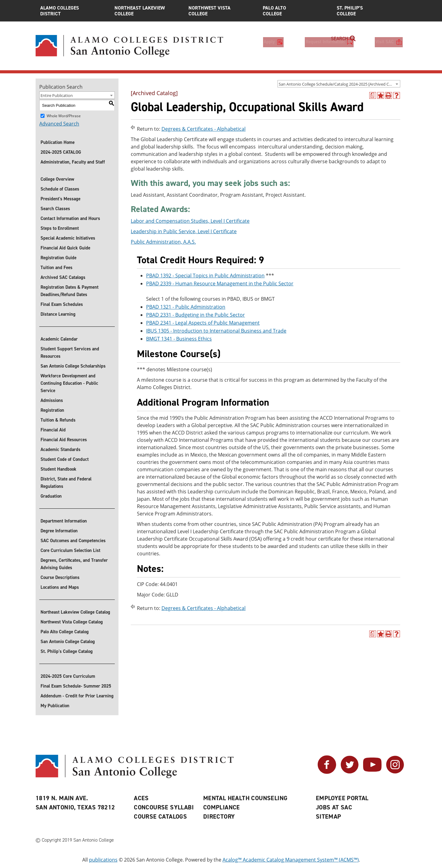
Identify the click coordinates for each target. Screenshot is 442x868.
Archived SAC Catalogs (63, 277)
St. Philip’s (369, 11)
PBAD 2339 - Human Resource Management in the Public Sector (220, 284)
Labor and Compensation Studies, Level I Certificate (190, 221)
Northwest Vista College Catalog (72, 622)
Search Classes (55, 209)
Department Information (64, 521)
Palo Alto (295, 11)
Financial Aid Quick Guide (65, 248)
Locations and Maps (60, 587)
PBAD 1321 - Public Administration (186, 307)
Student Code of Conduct (65, 459)
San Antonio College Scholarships (73, 366)
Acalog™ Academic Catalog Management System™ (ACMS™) (291, 860)
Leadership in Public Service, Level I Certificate (184, 231)
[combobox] (339, 84)
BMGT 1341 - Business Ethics (179, 339)
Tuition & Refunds (58, 420)
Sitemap (329, 816)
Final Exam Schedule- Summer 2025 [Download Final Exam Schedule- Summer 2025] (76, 686)
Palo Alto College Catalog (65, 632)
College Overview (57, 179)
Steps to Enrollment (60, 228)
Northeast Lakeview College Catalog (75, 612)
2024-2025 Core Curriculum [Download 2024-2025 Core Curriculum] (68, 676)
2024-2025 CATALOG (61, 152)
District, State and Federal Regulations (66, 483)
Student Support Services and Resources (70, 353)
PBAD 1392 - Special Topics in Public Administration (205, 276)
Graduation (51, 496)
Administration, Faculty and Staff (73, 162)
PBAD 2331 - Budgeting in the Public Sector (196, 315)
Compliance (222, 807)
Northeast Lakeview (147, 11)
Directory (219, 816)
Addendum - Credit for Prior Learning (77, 696)
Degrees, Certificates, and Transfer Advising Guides (74, 564)
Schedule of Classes (60, 189)
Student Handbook (58, 469)
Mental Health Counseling (245, 798)
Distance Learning (58, 314)
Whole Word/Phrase (64, 116)
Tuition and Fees (56, 268)
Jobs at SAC (334, 807)
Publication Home (58, 142)
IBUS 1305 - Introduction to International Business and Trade (216, 331)
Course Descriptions (60, 577)
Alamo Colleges (73, 11)
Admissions (52, 400)
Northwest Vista (221, 11)
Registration (52, 410)
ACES (141, 798)
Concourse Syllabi (164, 807)
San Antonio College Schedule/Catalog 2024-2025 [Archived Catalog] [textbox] (339, 84)
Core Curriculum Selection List (70, 550)
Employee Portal (342, 798)
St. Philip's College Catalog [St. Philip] (67, 651)
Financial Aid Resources (64, 440)
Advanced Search (59, 124)
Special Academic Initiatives (68, 238)
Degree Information (59, 531)
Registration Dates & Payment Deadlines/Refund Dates (70, 291)
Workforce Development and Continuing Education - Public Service (69, 383)
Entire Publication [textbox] (57, 95)
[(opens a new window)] (373, 95)
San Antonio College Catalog (68, 642)
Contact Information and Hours (70, 218)
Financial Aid (53, 430)
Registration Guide (58, 258)
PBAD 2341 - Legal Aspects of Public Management (203, 323)
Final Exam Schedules (62, 304)
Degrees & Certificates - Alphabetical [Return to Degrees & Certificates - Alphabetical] (204, 129)
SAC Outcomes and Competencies (73, 541)
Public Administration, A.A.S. (163, 242)
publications (103, 860)
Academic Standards (60, 449)
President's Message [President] (60, 199)
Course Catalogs (160, 816)
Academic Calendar (59, 339)
